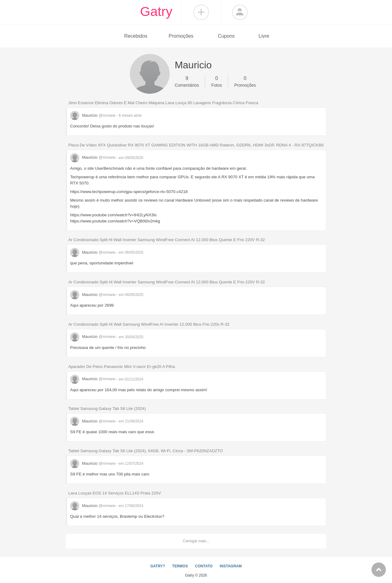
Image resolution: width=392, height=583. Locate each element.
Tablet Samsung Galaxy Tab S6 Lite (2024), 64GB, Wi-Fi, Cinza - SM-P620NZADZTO (146, 451)
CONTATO (204, 566)
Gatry (156, 11)
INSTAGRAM (231, 566)
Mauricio (93, 115)
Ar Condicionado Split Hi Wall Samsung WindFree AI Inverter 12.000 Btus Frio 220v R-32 (149, 324)
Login (240, 12)
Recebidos (136, 36)
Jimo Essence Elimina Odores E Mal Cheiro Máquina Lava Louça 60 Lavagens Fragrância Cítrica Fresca (163, 103)
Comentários (187, 81)
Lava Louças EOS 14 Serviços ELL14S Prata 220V (115, 493)
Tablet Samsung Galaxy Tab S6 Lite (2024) (107, 409)
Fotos (217, 81)
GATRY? (158, 566)
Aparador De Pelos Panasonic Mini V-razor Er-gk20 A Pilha (122, 367)
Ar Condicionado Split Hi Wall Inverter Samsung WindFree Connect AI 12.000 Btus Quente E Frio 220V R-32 (167, 240)
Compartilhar (201, 12)
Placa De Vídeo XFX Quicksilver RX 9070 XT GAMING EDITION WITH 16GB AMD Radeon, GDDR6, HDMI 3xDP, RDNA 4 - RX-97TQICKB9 (196, 145)
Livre (264, 36)
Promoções (181, 36)
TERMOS (180, 566)
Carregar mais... (196, 541)
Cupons (226, 36)
